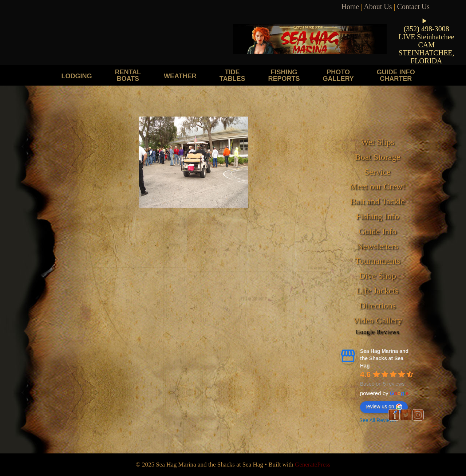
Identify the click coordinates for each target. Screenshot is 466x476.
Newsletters (377, 246)
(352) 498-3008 (426, 29)
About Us (378, 7)
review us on (384, 407)
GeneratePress (313, 465)
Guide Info (378, 231)
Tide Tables (232, 75)
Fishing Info (378, 216)
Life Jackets (377, 291)
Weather (180, 76)
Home (350, 7)
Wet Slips (378, 142)
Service (378, 172)
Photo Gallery (338, 75)
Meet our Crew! (377, 186)
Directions (378, 306)
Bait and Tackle (378, 201)
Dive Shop (378, 276)
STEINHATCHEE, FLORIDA (426, 57)
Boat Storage (378, 157)
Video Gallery (377, 320)
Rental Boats (128, 75)
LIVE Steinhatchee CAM (426, 41)
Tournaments (378, 261)
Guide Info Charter (396, 75)
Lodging (76, 76)
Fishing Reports (284, 75)
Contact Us (413, 7)
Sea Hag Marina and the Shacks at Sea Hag (384, 358)
